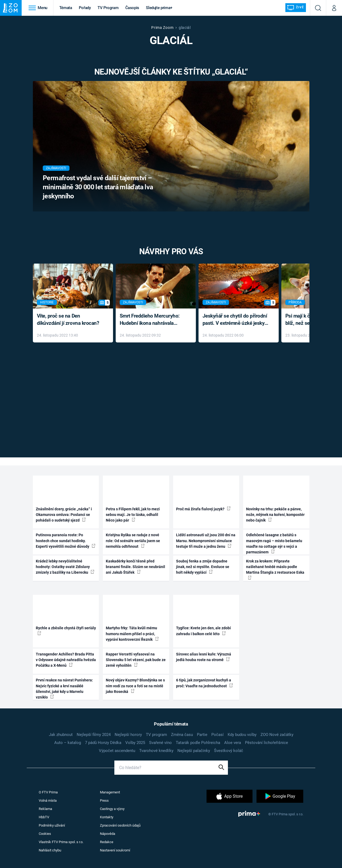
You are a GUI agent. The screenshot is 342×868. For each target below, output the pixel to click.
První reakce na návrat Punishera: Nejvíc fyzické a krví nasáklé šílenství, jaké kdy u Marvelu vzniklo (64, 689)
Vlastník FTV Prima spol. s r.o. (61, 842)
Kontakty (107, 817)
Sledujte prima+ (159, 8)
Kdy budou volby (242, 735)
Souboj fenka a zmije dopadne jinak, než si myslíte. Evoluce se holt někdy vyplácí (203, 567)
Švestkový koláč (229, 751)
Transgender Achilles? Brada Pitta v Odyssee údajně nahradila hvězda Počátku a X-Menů (66, 660)
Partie (202, 735)
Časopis (132, 8)
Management (110, 792)
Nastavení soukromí (115, 850)
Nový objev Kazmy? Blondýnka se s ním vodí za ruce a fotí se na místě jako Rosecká (135, 686)
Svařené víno (160, 743)
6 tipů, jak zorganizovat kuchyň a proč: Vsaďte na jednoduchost (205, 683)
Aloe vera (233, 743)
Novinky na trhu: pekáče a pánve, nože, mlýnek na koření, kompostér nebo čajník (275, 515)
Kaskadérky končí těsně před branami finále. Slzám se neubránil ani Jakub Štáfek (135, 567)
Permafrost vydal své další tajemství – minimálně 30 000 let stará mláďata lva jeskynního (98, 187)
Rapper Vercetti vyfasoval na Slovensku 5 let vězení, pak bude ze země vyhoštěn (136, 660)
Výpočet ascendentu (117, 751)
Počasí (217, 735)
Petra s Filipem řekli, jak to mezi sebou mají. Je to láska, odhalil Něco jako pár (133, 515)
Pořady (85, 8)
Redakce (107, 842)
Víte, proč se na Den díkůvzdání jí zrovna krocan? (68, 319)
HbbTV (44, 817)
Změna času (182, 735)
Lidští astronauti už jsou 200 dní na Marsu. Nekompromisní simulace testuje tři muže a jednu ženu (206, 541)
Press (104, 801)
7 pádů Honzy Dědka (103, 743)
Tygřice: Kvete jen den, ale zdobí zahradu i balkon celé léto (203, 631)
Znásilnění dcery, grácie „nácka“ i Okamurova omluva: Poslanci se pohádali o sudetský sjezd (64, 515)
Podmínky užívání (52, 825)
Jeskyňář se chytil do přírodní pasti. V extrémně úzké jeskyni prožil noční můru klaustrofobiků (236, 320)
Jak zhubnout (61, 735)
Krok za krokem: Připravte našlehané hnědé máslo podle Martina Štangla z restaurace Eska (275, 569)
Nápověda (108, 834)
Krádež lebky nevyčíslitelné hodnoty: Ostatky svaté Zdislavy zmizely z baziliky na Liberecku (65, 567)
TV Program (108, 8)
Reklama (45, 809)
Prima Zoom (162, 28)
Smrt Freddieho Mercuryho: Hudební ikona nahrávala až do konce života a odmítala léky (152, 320)
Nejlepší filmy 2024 (94, 735)
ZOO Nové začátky (277, 735)
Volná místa (48, 801)
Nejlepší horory (128, 735)
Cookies (45, 834)
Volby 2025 (135, 743)
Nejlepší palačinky (194, 751)
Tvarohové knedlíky (156, 751)
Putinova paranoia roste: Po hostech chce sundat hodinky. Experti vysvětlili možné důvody (66, 541)
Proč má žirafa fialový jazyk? (203, 509)
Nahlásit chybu (50, 850)
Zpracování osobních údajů (120, 825)
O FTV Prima (48, 792)
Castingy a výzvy (112, 809)
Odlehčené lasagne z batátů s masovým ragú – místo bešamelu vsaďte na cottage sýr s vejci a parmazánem (274, 543)
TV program (156, 735)
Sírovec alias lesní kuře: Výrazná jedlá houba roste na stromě (204, 657)
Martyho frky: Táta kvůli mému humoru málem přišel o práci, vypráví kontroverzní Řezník (132, 634)
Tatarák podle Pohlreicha (198, 743)
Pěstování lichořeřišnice (267, 743)
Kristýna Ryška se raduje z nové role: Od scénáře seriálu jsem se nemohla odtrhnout (133, 541)
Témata (66, 8)
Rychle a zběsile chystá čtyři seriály (66, 630)
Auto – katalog (68, 743)
